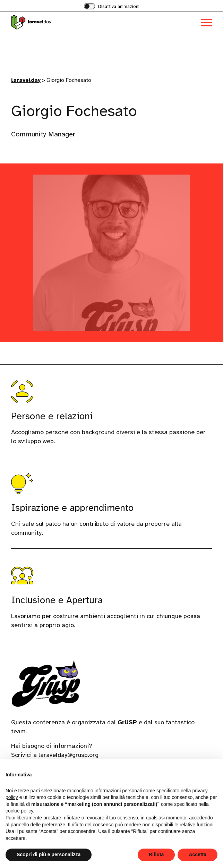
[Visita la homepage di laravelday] (61, 22)
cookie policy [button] (19, 811)
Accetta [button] (198, 854)
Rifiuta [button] (156, 854)
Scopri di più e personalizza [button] (49, 854)
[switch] (112, 7)
